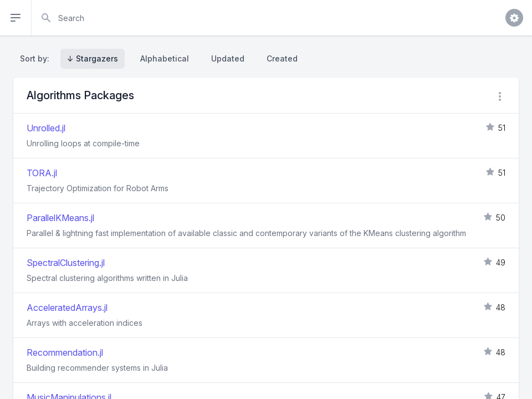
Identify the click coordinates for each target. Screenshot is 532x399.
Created (282, 58)
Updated (228, 58)
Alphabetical (165, 58)
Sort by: (37, 58)
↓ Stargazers (93, 58)
